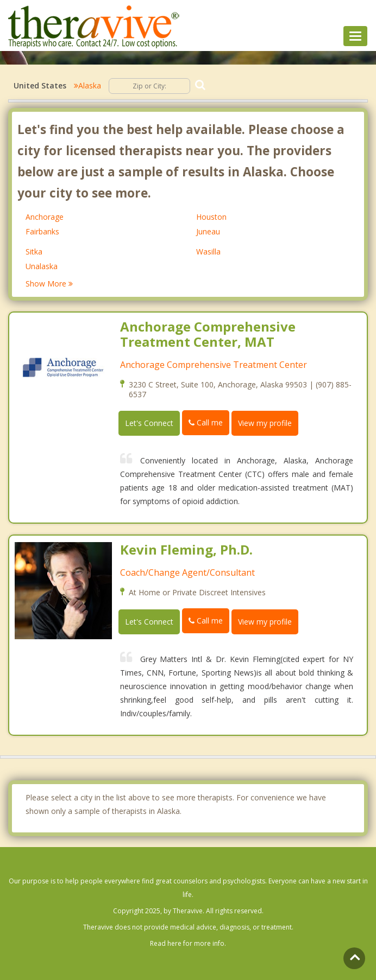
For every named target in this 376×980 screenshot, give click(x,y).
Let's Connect (149, 423)
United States (40, 85)
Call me (206, 422)
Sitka (34, 252)
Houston (211, 217)
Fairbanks (42, 231)
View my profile (265, 423)
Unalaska (42, 266)
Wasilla (208, 252)
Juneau (208, 231)
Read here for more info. (188, 943)
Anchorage (45, 217)
